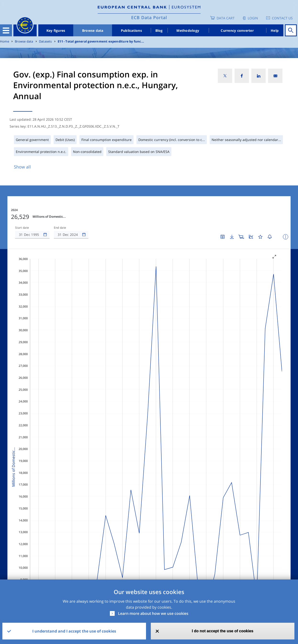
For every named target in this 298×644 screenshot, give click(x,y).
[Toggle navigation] (6, 30)
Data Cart (226, 18)
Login (253, 18)
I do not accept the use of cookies (222, 631)
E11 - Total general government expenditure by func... (101, 41)
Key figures (56, 30)
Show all (22, 167)
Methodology (188, 30)
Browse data (93, 30)
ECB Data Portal (149, 17)
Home (5, 41)
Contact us (282, 18)
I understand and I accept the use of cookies (74, 631)
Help (275, 30)
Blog (159, 30)
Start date (22, 228)
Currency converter (237, 30)
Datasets (45, 41)
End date (60, 228)
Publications (131, 30)
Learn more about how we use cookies (153, 613)
